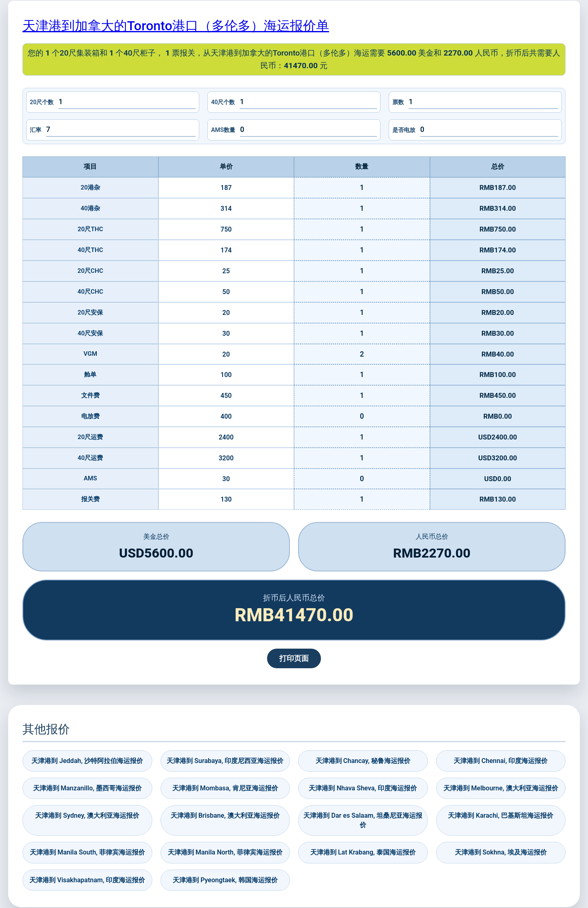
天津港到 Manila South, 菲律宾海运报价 (87, 852)
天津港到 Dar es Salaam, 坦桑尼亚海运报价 (363, 820)
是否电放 (404, 130)
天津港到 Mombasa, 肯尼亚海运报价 (225, 788)
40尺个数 (223, 102)
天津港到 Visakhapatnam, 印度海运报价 (87, 880)
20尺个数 (42, 102)
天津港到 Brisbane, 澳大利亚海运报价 (225, 815)
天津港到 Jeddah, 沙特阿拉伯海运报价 (87, 761)
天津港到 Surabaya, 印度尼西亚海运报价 (225, 761)
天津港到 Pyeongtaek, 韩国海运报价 (225, 880)
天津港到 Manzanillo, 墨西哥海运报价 (87, 788)
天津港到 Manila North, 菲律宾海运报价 (225, 852)
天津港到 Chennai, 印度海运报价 (501, 761)
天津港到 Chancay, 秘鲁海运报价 (363, 761)
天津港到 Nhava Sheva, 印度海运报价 (363, 788)
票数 (398, 102)
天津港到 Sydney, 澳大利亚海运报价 (87, 815)
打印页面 (294, 658)
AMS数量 (223, 130)
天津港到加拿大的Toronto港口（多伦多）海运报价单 (176, 26)
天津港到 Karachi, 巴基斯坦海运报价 (501, 815)
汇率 (36, 130)
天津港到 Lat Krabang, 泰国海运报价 (363, 852)
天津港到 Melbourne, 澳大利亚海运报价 (501, 788)
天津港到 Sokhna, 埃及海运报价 (501, 852)
